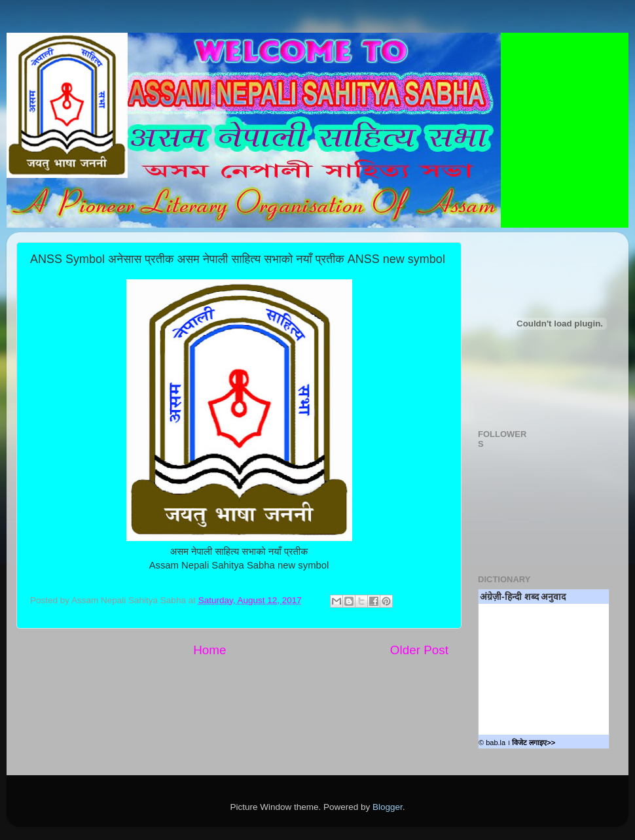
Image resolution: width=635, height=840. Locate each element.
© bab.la (492, 743)
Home (209, 650)
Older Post (419, 650)
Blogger (388, 807)
